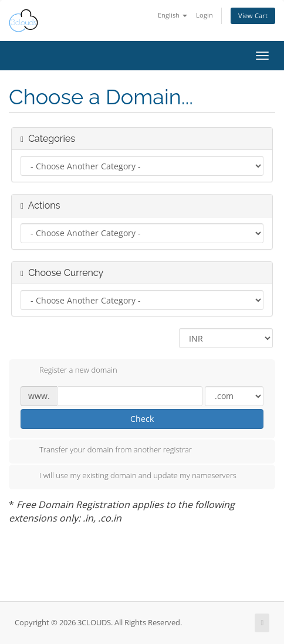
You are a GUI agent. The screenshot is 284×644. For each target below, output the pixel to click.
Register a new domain (69, 371)
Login (204, 15)
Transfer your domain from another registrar (106, 451)
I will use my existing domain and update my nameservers (129, 476)
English (173, 15)
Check (142, 419)
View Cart (253, 16)
